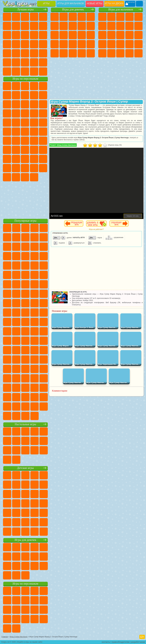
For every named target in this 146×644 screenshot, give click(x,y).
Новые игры (95, 3)
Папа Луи (91, 35)
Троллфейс (34, 95)
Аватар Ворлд (7, 168)
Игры (46, 3)
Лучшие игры (25, 9)
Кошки (55, 35)
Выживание (129, 44)
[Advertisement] (26, 200)
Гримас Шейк (16, 177)
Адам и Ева (7, 132)
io (16, 35)
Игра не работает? (96, 229)
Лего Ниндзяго (43, 86)
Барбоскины (7, 123)
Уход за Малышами (82, 53)
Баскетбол (43, 62)
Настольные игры (26, 424)
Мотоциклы (138, 26)
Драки (120, 35)
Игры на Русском (16, 44)
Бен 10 (120, 53)
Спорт (43, 26)
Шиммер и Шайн (16, 132)
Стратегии (120, 17)
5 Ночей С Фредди (7, 95)
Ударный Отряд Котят (16, 123)
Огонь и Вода (73, 17)
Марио (25, 123)
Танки (129, 17)
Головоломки (43, 53)
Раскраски (73, 26)
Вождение (7, 72)
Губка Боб (16, 86)
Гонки (129, 35)
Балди (25, 150)
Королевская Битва (102, 26)
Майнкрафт (111, 26)
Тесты (91, 17)
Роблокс (7, 159)
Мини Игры (7, 53)
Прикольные (43, 44)
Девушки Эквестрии (64, 17)
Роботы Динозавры (120, 44)
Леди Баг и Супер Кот (43, 95)
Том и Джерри (34, 132)
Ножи (25, 44)
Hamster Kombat (25, 177)
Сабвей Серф (25, 104)
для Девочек (16, 17)
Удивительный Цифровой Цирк (34, 177)
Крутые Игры (25, 62)
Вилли (7, 86)
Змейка (34, 53)
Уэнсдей (34, 168)
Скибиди (7, 177)
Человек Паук (34, 123)
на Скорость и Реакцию (16, 53)
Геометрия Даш (34, 26)
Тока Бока (43, 159)
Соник (43, 113)
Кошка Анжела (82, 26)
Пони (55, 17)
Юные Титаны (43, 132)
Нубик (16, 159)
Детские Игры (34, 17)
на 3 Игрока (7, 62)
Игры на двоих (114, 3)
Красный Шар (25, 95)
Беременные (55, 44)
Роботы (102, 44)
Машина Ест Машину (102, 53)
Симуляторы (25, 17)
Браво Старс (43, 141)
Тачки (25, 113)
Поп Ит (25, 26)
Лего (16, 104)
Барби (82, 17)
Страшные (25, 35)
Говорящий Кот (34, 86)
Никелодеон (16, 62)
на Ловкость (7, 26)
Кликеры (43, 35)
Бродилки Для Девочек (64, 26)
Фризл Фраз (43, 123)
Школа (34, 62)
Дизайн (91, 53)
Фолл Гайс (16, 141)
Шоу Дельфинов (7, 113)
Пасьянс (7, 44)
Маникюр (82, 44)
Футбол (111, 17)
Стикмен (102, 35)
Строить (34, 72)
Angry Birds (34, 104)
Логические (34, 35)
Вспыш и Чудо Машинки (34, 113)
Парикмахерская (73, 35)
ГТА (111, 53)
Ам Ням (43, 104)
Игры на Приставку (43, 72)
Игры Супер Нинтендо (67, 145)
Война (25, 72)
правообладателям (120, 642)
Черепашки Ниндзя (129, 26)
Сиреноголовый (25, 141)
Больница (73, 44)
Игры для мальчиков (71, 3)
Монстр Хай (55, 26)
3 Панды (16, 113)
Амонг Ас (34, 141)
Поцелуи (82, 35)
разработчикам (138, 642)
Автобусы (138, 53)
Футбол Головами (16, 72)
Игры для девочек (73, 9)
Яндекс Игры (16, 26)
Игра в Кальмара (7, 150)
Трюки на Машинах (25, 53)
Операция (91, 44)
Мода (73, 53)
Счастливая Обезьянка (25, 132)
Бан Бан (43, 168)
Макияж (55, 53)
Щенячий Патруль (25, 86)
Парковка (102, 17)
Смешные (7, 35)
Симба (16, 168)
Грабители (138, 44)
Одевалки (64, 35)
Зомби (138, 17)
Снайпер (138, 35)
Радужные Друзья (34, 159)
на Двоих (43, 17)
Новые (7, 17)
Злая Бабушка (7, 104)
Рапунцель (64, 44)
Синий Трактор (7, 141)
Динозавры (34, 44)
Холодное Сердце (91, 26)
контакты (106, 642)
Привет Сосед (25, 159)
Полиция (111, 44)
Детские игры (25, 468)
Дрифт (129, 53)
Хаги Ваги (43, 150)
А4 (16, 150)
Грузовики (111, 35)
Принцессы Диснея (64, 53)
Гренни (34, 150)
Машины (120, 26)
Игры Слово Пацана (25, 168)
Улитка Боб (16, 95)
